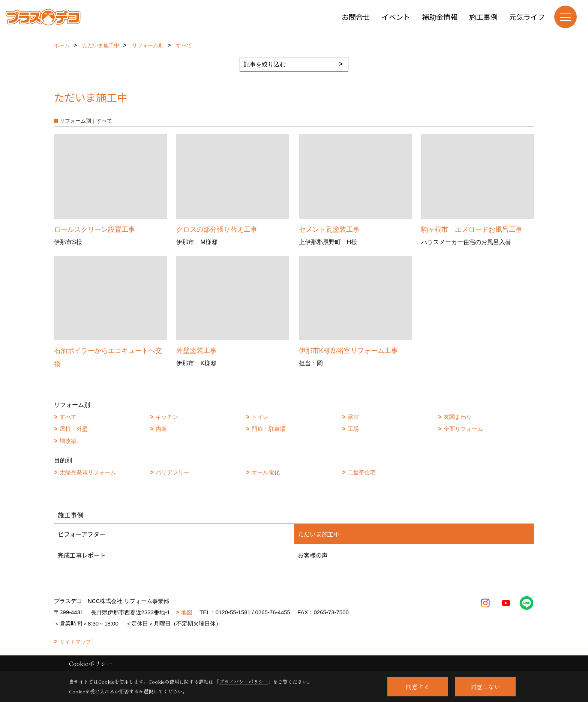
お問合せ (356, 17)
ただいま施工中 (319, 534)
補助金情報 (440, 17)
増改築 (68, 441)
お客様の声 (313, 555)
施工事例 (483, 17)
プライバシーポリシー (244, 682)
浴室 (353, 417)
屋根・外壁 (74, 429)
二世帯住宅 (362, 472)
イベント (396, 17)
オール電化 (266, 472)
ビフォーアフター (82, 534)
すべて (68, 417)
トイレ (260, 417)
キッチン (167, 417)
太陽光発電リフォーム (88, 472)
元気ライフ (527, 17)
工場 (353, 429)
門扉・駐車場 (268, 429)
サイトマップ (75, 642)
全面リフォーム (463, 429)
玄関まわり (458, 417)
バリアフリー (172, 472)
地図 (187, 612)
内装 (161, 429)
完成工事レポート (82, 555)
